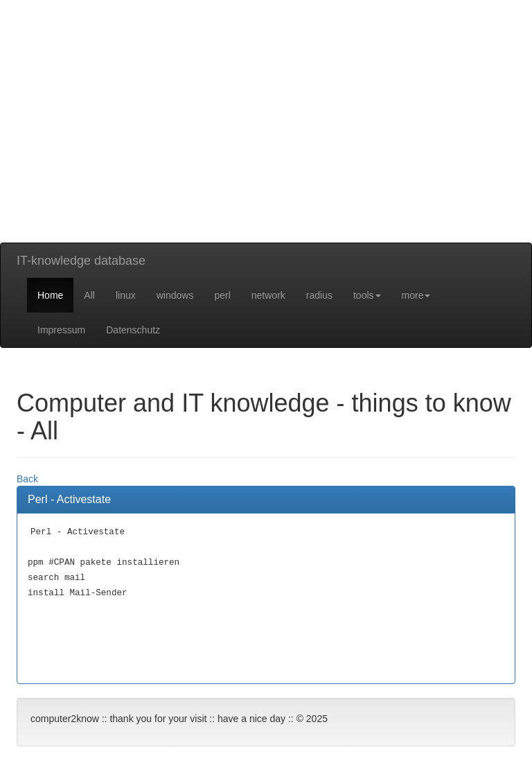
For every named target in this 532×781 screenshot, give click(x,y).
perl (222, 295)
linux (126, 295)
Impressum (61, 330)
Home (50, 295)
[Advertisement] (266, 146)
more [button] (416, 295)
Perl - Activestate (69, 499)
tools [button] (367, 295)
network (268, 295)
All (89, 295)
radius (319, 295)
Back (27, 479)
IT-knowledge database (81, 261)
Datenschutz (133, 330)
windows (175, 295)
